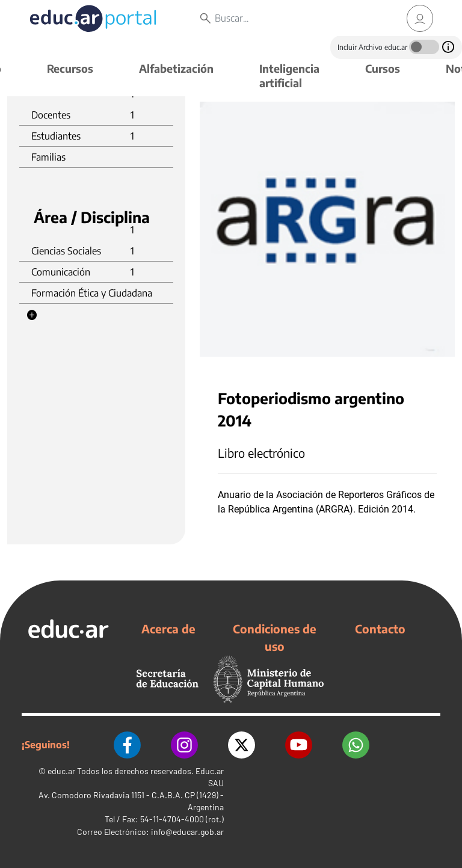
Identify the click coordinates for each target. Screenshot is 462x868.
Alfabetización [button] (176, 68)
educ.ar (61, 771)
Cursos (383, 68)
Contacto (380, 629)
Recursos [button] (70, 68)
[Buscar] (295, 18)
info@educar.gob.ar (187, 832)
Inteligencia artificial (289, 75)
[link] (420, 18)
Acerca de (168, 629)
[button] (32, 315)
